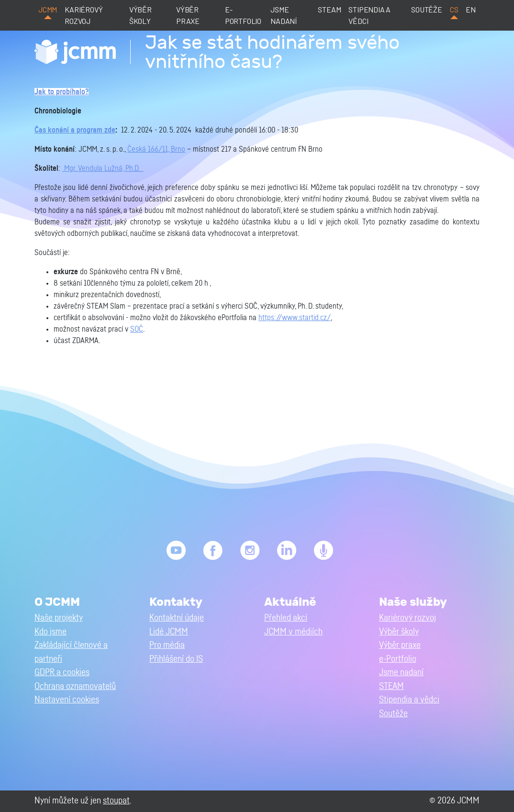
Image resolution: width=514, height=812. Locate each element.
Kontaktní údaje (177, 618)
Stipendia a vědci (369, 15)
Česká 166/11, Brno (156, 149)
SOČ (137, 329)
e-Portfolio (243, 15)
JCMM (48, 9)
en (471, 9)
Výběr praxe (188, 15)
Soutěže (427, 9)
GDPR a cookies (62, 673)
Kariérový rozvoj (84, 15)
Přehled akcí (286, 618)
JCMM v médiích (293, 632)
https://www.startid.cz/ (295, 318)
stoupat (116, 801)
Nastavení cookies (67, 700)
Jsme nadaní (284, 15)
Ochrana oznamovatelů (75, 686)
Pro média (167, 645)
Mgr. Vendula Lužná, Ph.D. (103, 168)
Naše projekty (59, 618)
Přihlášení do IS (176, 659)
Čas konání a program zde (75, 130)
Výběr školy (140, 15)
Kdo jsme (50, 632)
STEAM (329, 9)
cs (454, 9)
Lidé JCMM (169, 632)
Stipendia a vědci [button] (409, 700)
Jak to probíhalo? (61, 92)
